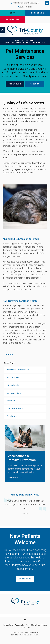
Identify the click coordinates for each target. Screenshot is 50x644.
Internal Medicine (14, 385)
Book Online (38, 13)
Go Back (9, 354)
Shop (12, 13)
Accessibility (20, 625)
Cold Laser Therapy (15, 408)
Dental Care (12, 401)
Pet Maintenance (14, 416)
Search (44, 625)
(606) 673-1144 (26, 7)
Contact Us (25, 579)
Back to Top (26, 627)
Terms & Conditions (33, 625)
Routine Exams (13, 377)
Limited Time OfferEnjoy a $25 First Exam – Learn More (24, 41)
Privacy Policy (9, 625)
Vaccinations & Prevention (18, 370)
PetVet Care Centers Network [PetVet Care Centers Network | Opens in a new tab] (29, 635)
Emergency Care (14, 393)
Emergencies (12, 20)
